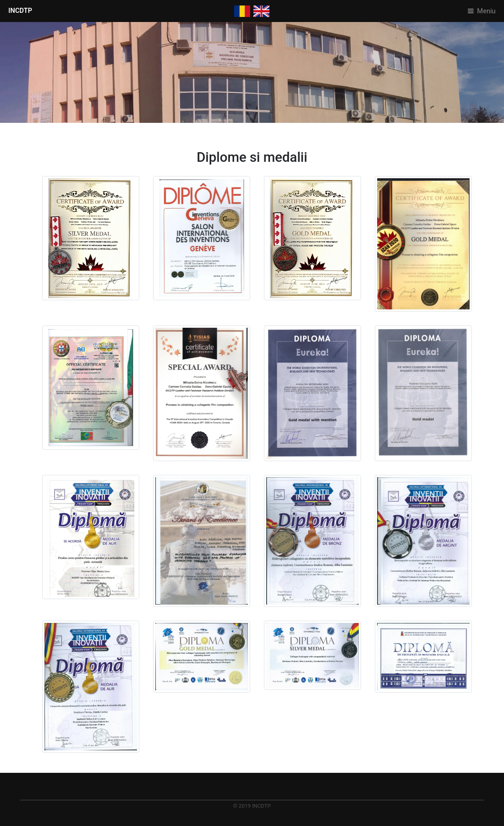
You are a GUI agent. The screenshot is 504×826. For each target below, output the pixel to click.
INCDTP (20, 11)
